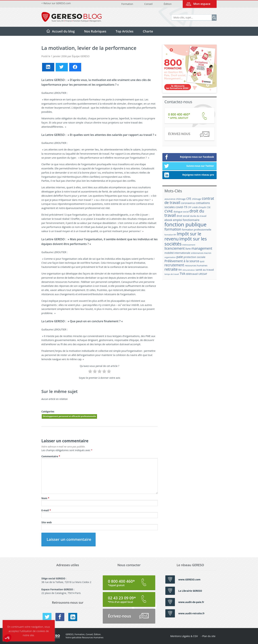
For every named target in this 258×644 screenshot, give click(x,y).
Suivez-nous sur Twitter (189, 166)
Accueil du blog (63, 31)
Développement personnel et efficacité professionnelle (69, 416)
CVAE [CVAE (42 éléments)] (169, 211)
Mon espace (202, 4)
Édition (168, 4)
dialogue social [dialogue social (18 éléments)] (181, 212)
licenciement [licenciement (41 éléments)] (175, 248)
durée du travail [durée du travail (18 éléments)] (198, 216)
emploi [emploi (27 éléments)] (178, 220)
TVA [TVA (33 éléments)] (182, 274)
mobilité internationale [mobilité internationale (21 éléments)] (177, 253)
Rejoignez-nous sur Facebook (189, 157)
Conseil (148, 4)
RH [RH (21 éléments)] (180, 270)
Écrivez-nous (189, 134)
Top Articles (124, 31)
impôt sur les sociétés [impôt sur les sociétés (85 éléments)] (186, 241)
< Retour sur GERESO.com (56, 3)
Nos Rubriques (95, 31)
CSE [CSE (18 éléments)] (209, 207)
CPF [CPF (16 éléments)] (190, 207)
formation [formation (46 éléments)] (173, 229)
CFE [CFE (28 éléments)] (189, 199)
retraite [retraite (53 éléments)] (171, 269)
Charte (148, 31)
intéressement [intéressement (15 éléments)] (189, 245)
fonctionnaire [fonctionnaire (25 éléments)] (191, 220)
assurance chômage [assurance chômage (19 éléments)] (175, 199)
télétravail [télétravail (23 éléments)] (192, 274)
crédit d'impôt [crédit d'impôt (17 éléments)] (199, 207)
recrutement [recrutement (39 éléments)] (174, 265)
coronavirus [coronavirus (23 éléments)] (188, 203)
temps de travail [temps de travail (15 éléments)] (172, 274)
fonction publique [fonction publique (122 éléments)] (186, 224)
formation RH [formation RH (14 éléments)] (170, 235)
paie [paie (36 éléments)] (180, 257)
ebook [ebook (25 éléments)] (168, 220)
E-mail (46, 510)
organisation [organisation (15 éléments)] (170, 257)
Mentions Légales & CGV (184, 636)
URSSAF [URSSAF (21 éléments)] (203, 274)
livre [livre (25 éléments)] (188, 249)
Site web (47, 522)
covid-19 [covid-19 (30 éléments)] (181, 207)
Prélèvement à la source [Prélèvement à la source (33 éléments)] (182, 261)
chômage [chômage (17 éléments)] (197, 199)
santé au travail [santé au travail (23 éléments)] (205, 270)
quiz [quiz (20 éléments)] (202, 261)
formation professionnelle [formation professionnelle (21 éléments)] (197, 230)
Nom (45, 498)
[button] (7, 638)
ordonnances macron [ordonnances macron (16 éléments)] (201, 253)
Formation (127, 4)
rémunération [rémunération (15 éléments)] (189, 270)
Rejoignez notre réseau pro (189, 175)
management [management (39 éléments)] (202, 248)
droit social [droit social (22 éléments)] (183, 216)
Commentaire (51, 456)
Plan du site (209, 636)
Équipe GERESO (81, 56)
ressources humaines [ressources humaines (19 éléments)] (196, 265)
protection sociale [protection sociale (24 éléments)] (195, 257)
